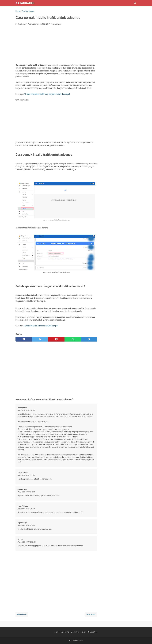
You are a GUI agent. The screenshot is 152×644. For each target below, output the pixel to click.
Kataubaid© (25, 3)
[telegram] (89, 339)
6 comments (56, 24)
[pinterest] (56, 339)
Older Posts (91, 614)
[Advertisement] (56, 45)
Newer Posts (22, 614)
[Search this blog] (135, 3)
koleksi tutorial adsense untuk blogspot (41, 326)
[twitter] (40, 339)
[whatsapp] (73, 339)
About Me (65, 632)
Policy (83, 632)
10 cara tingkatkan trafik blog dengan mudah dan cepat (47, 94)
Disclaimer (75, 632)
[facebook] (24, 339)
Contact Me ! (92, 632)
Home (57, 632)
